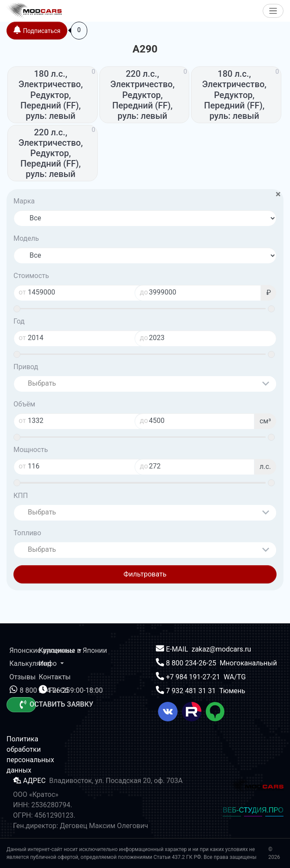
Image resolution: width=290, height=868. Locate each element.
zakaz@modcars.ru (221, 649)
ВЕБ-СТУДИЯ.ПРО (253, 810)
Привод (26, 367)
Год (19, 321)
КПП (21, 496)
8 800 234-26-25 (192, 663)
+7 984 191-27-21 (194, 677)
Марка (24, 201)
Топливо (27, 533)
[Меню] (273, 11)
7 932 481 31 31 (192, 691)
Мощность (31, 450)
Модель (26, 238)
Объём (24, 404)
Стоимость (31, 276)
